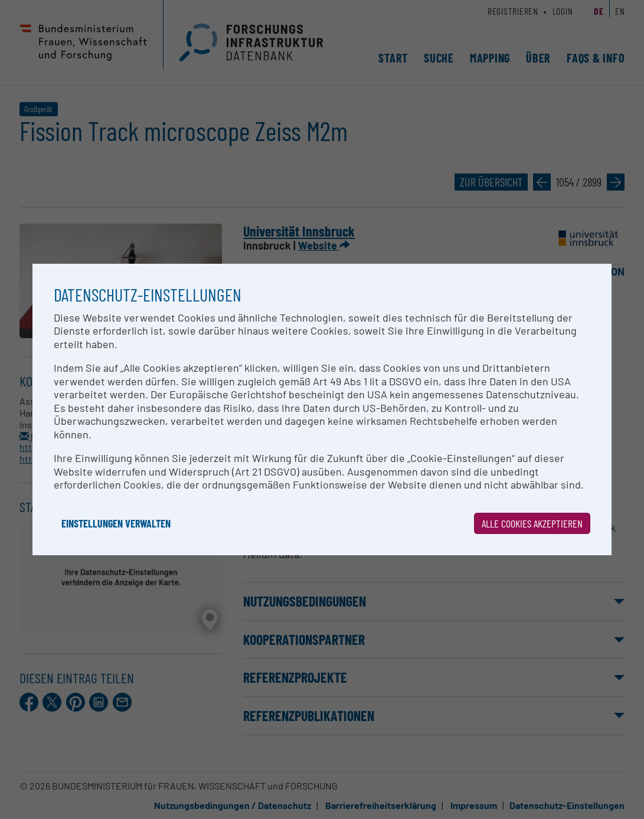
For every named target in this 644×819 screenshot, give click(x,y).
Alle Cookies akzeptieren (532, 523)
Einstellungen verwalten (116, 523)
